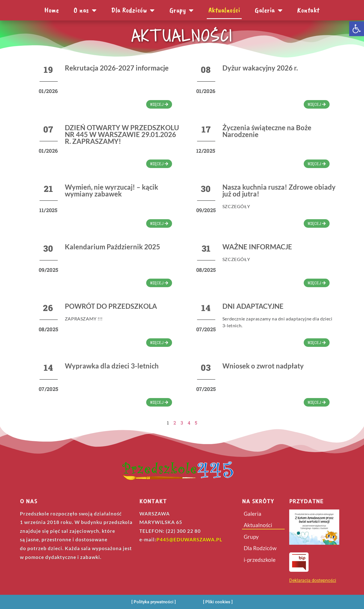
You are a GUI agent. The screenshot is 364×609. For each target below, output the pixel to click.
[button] (357, 29)
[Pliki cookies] (218, 602)
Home (52, 10)
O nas (85, 10)
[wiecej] (159, 104)
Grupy (182, 10)
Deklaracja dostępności (313, 580)
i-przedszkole (260, 560)
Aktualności (224, 10)
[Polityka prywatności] (154, 602)
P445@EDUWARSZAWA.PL (189, 539)
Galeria (269, 10)
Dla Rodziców (133, 10)
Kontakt (308, 10)
